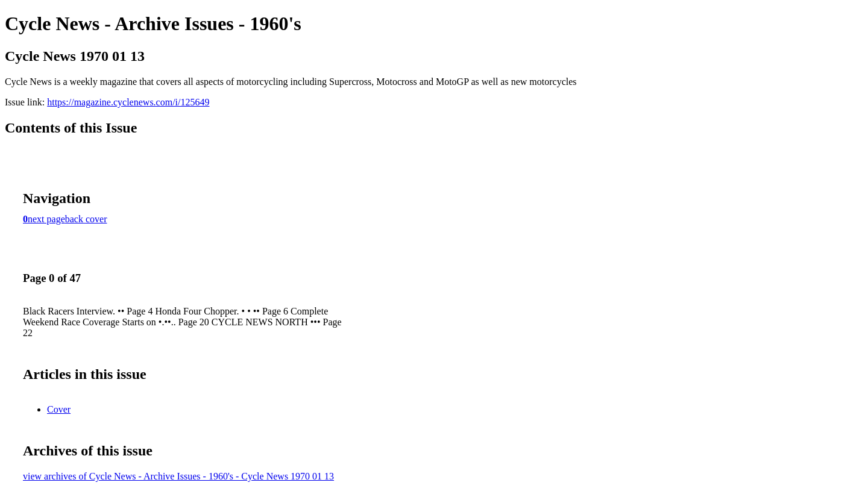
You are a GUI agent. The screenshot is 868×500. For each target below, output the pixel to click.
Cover (59, 409)
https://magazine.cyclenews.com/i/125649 (128, 102)
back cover (86, 219)
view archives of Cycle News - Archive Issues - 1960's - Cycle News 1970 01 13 (178, 476)
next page (46, 219)
